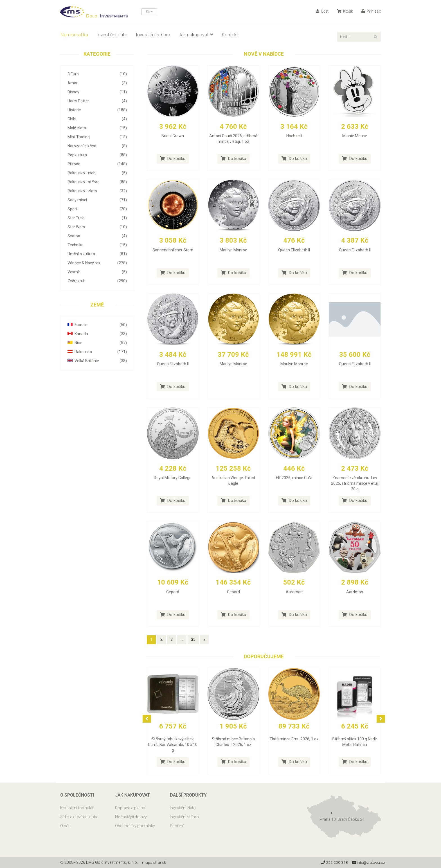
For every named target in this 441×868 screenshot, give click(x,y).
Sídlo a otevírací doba (79, 817)
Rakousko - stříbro (97, 182)
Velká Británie (97, 361)
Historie (97, 110)
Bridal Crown (173, 136)
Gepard (173, 592)
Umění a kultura (97, 254)
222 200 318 (333, 862)
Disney (97, 92)
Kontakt (230, 35)
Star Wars (97, 227)
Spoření (177, 826)
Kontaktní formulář (77, 808)
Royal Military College (173, 478)
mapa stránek (154, 862)
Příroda (97, 164)
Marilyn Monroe (233, 250)
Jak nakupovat (196, 35)
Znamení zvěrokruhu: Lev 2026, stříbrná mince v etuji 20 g (355, 483)
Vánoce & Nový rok (97, 263)
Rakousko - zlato (97, 191)
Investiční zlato (112, 35)
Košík (345, 11)
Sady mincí (97, 200)
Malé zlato (97, 128)
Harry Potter (97, 101)
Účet (322, 11)
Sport (97, 209)
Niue (97, 343)
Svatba (97, 236)
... (182, 639)
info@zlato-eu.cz (368, 862)
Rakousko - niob (97, 173)
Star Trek (97, 218)
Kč (149, 12)
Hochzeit (294, 136)
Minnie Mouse (355, 136)
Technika (97, 245)
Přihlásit (371, 11)
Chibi (97, 119)
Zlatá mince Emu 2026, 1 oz (294, 739)
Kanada (97, 334)
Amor (97, 83)
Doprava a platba (130, 808)
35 (193, 639)
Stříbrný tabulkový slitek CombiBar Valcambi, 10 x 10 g (173, 745)
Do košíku (173, 159)
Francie (97, 325)
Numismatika (74, 35)
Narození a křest (97, 146)
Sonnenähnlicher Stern (173, 250)
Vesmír (97, 272)
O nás (65, 826)
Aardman (294, 592)
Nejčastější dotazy (131, 817)
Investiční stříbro (153, 35)
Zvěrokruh (97, 281)
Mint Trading (97, 137)
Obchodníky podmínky (135, 826)
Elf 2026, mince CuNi (294, 478)
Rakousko (97, 352)
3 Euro (97, 74)
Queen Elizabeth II (294, 250)
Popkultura (97, 155)
